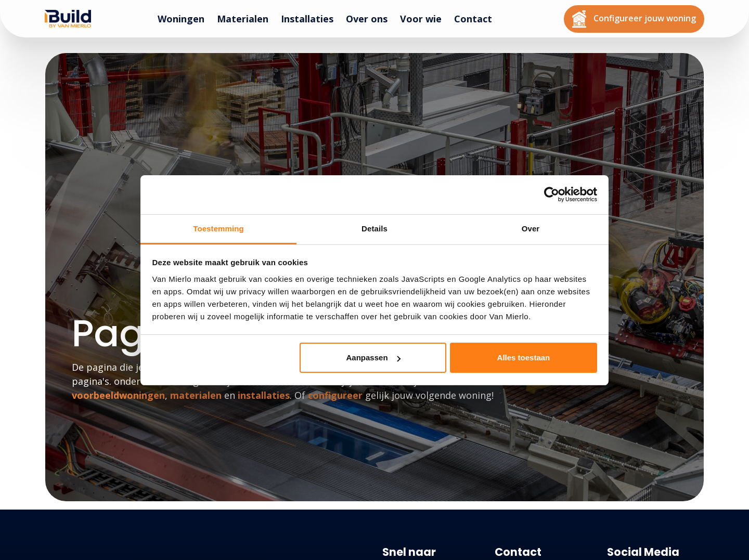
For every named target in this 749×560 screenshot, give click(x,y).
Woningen (185, 18)
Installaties (311, 18)
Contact (477, 18)
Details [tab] (374, 229)
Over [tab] (531, 229)
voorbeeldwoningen (118, 395)
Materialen (247, 18)
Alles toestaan (524, 357)
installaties (264, 395)
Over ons (371, 18)
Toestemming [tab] (218, 229)
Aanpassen (373, 357)
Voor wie (425, 18)
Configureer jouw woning (638, 18)
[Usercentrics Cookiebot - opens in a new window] (552, 194)
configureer (335, 395)
